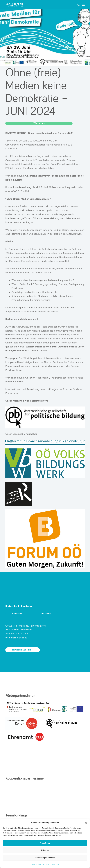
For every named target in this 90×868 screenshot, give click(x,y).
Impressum (56, 864)
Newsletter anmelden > (23, 650)
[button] (86, 823)
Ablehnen (45, 850)
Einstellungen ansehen (45, 858)
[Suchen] (79, 5)
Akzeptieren (45, 843)
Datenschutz (47, 864)
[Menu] (83, 5)
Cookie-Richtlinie (36, 864)
